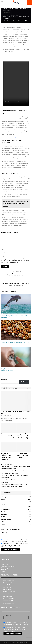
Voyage (3, 524)
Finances (3, 507)
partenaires (9, 547)
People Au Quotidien (8, 587)
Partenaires (4, 570)
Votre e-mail (16, 534)
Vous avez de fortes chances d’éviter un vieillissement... (8, 436)
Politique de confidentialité (8, 566)
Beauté (3, 499)
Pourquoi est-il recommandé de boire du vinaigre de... (23, 437)
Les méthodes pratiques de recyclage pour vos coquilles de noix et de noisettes (15, 343)
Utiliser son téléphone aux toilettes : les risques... (6, 456)
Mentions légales (6, 568)
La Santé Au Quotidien (8, 580)
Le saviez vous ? (6, 13)
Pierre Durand (8, 21)
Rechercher (4, 379)
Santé (2, 522)
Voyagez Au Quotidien (8, 603)
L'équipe (3, 571)
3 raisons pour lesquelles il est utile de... (22, 455)
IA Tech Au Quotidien (8, 599)
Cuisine (3, 504)
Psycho (3, 517)
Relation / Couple (6, 519)
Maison (3, 512)
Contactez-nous (5, 564)
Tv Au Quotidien (7, 589)
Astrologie (4, 497)
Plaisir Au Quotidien (8, 596)
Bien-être (3, 502)
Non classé (4, 514)
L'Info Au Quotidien (8, 583)
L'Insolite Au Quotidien (9, 592)
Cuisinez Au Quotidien (8, 601)
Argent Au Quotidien (8, 594)
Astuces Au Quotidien (8, 585)
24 (11, 416)
